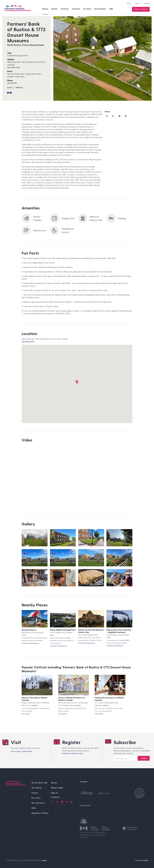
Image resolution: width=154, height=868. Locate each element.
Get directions (14, 67)
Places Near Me (40, 783)
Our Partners (100, 9)
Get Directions (34, 643)
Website (19, 87)
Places (45, 9)
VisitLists (65, 9)
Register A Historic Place (73, 753)
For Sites (87, 9)
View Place (25, 643)
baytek (145, 860)
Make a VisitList (141, 9)
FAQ (111, 9)
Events (55, 9)
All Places (37, 788)
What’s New (57, 788)
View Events (27, 751)
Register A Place (40, 813)
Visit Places (16, 751)
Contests (76, 9)
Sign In (137, 3)
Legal (44, 860)
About (128, 3)
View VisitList (26, 714)
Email (10, 87)
